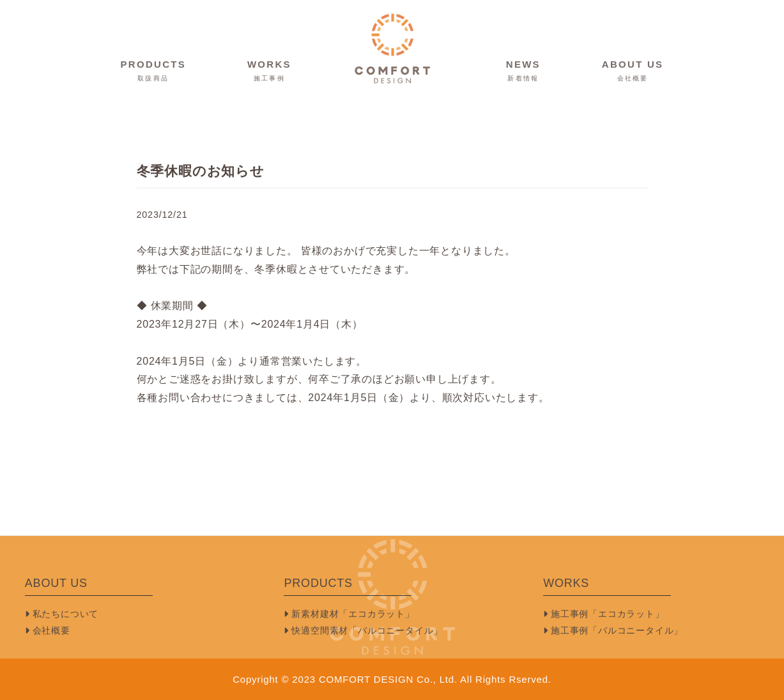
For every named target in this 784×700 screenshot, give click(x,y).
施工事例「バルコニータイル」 (613, 630)
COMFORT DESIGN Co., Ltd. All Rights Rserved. (435, 679)
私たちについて (62, 614)
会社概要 (48, 630)
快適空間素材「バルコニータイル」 (363, 630)
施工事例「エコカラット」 (603, 614)
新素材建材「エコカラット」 (349, 614)
